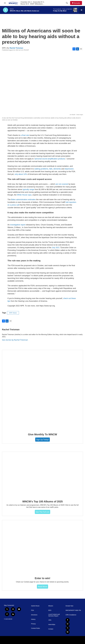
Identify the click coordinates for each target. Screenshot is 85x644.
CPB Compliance (71, 615)
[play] (5, 10)
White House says (24, 195)
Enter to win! (43, 578)
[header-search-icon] (67, 3)
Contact (51, 629)
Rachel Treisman (16, 48)
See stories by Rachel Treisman (15, 340)
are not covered (62, 184)
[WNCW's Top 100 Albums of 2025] (42, 474)
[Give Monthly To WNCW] (42, 390)
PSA (32, 610)
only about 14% (21, 174)
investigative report (18, 225)
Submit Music (35, 606)
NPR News (13, 313)
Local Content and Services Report (54, 615)
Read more (42, 586)
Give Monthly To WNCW (42, 434)
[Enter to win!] (42, 547)
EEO (50, 610)
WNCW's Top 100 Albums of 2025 (42, 501)
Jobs (50, 620)
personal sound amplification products (50, 159)
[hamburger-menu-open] (5, 3)
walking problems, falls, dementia (48, 169)
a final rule (25, 135)
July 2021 (56, 248)
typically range (28, 189)
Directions (34, 615)
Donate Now (69, 606)
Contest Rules (35, 628)
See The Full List (42, 512)
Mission (51, 606)
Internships (52, 625)
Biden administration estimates (23, 200)
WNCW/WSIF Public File (73, 610)
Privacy (33, 624)
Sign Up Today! (42, 439)
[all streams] (82, 10)
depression (69, 169)
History (33, 619)
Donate (77, 3)
